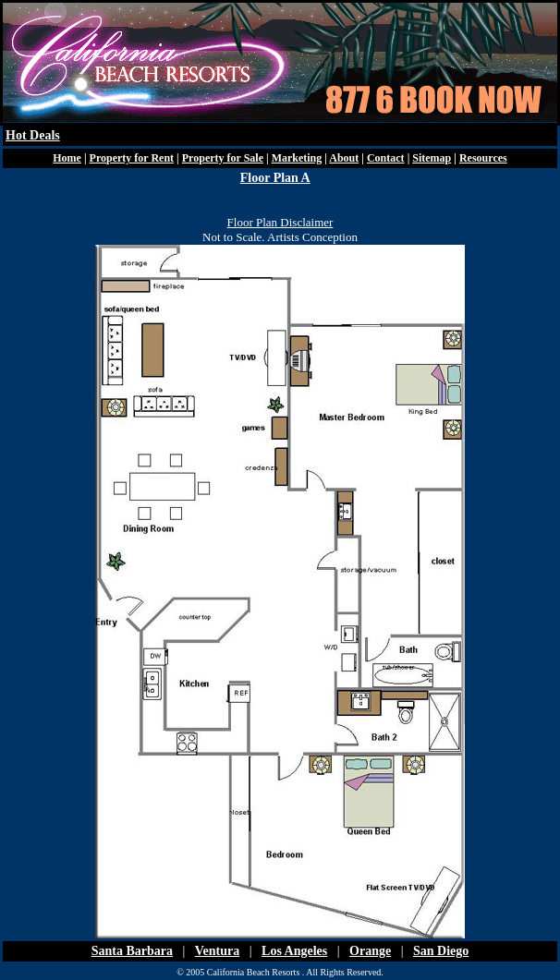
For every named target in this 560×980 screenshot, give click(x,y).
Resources (483, 158)
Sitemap (432, 158)
